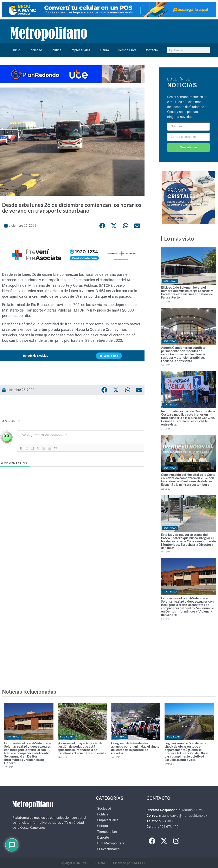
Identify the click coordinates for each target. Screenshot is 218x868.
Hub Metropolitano (111, 843)
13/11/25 (166, 429)
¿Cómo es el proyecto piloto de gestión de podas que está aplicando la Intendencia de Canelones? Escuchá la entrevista (82, 748)
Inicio (16, 50)
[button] (102, 226)
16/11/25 (116, 757)
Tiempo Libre (127, 50)
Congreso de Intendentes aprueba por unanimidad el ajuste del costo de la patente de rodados (135, 748)
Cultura (104, 50)
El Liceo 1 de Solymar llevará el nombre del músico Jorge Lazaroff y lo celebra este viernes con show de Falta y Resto (187, 292)
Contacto (151, 50)
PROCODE (139, 863)
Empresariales (80, 50)
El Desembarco (108, 849)
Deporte (103, 837)
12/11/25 (166, 302)
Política (56, 50)
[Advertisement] (72, 532)
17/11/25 (166, 619)
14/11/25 (166, 365)
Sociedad (35, 50)
